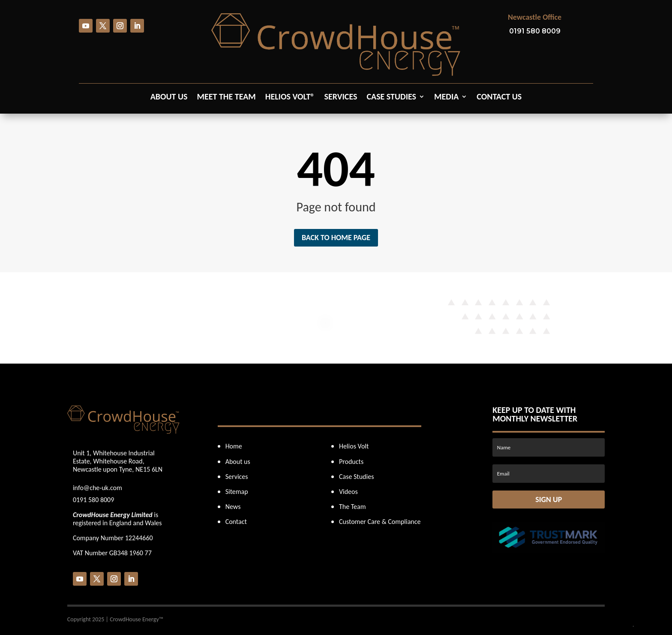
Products (351, 462)
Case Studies (391, 98)
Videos (348, 492)
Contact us (499, 98)
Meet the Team (226, 98)
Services (340, 98)
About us (169, 98)
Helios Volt (354, 446)
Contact (236, 522)
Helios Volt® (290, 98)
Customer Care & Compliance (380, 522)
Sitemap (237, 492)
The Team (352, 507)
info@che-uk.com (97, 488)
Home (234, 446)
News (233, 507)
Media (446, 98)
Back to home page (336, 238)
